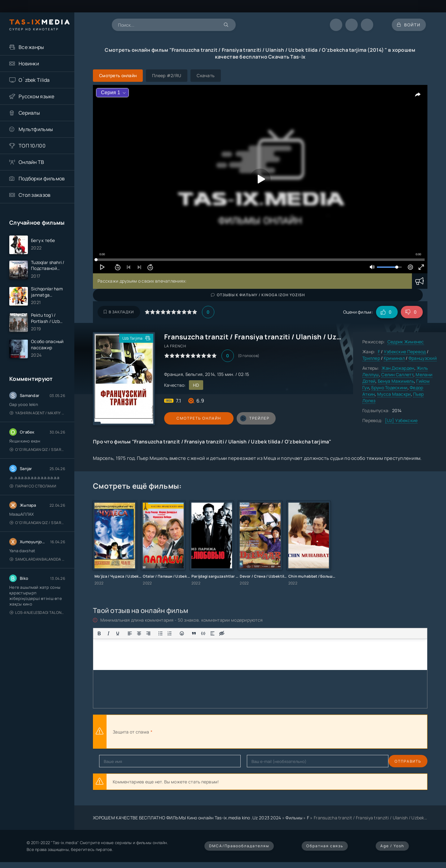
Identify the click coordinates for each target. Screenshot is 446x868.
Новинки (29, 64)
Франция (174, 374)
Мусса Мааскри (394, 394)
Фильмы (294, 818)
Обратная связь (325, 846)
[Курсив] (108, 633)
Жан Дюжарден (398, 368)
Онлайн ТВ (31, 162)
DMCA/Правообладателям (239, 846)
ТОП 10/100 (32, 146)
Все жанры (31, 47)
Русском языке (37, 96)
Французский (423, 358)
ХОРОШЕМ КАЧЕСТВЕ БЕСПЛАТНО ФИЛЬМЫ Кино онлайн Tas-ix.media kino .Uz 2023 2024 (187, 818)
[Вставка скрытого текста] (222, 633)
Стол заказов (35, 195)
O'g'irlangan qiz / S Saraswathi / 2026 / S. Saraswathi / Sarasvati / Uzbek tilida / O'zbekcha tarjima (37, 454)
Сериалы (29, 113)
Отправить (112, 761)
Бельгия (194, 374)
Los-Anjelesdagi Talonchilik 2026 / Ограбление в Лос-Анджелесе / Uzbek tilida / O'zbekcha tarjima (37, 617)
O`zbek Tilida (34, 80)
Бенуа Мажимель (396, 381)
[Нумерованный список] (170, 633)
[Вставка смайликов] (182, 633)
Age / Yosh (392, 846)
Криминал (394, 358)
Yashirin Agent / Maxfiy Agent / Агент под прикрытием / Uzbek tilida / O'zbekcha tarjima (37, 417)
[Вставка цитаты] (194, 633)
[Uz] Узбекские (401, 420)
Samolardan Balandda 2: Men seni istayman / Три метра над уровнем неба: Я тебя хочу (37, 563)
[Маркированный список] (160, 633)
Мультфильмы (36, 129)
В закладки (119, 312)
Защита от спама (131, 732)
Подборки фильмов (42, 178)
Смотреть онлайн (193, 418)
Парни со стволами (33, 490)
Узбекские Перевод (405, 352)
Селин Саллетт (397, 375)
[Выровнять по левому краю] (130, 633)
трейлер (242, 418)
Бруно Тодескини (389, 388)
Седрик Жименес (406, 342)
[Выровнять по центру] (139, 633)
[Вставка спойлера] (212, 633)
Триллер (371, 358)
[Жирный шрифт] (99, 633)
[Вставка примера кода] (203, 633)
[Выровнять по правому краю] (148, 633)
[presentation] (222, 732)
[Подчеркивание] (118, 633)
